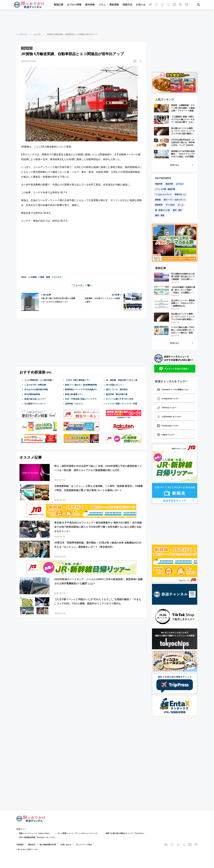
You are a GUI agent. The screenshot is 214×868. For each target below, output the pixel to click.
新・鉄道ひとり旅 (162, 210)
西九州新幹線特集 (32, 394)
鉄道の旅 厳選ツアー (74, 394)
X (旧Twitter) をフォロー (169, 417)
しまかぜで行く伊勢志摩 (35, 385)
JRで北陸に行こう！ (115, 385)
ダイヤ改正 (170, 205)
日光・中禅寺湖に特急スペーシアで (81, 399)
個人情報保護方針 (47, 845)
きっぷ (181, 205)
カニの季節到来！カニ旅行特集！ (39, 380)
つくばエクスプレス (163, 194)
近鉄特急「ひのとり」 (75, 403)
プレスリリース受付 (84, 845)
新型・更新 (160, 215)
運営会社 (32, 845)
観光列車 (169, 184)
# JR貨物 (32, 277)
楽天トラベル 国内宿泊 (117, 389)
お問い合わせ (66, 845)
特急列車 (159, 184)
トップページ (22, 34)
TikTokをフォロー (167, 408)
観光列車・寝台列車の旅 (117, 394)
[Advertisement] (107, 21)
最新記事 (59, 5)
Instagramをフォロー (168, 399)
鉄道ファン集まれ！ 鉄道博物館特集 (81, 385)
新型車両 (159, 205)
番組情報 (114, 5)
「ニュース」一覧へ (81, 285)
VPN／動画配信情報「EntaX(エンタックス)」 (38, 837)
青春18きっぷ (180, 194)
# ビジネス (57, 277)
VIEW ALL (175, 165)
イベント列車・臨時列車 (165, 189)
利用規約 (20, 845)
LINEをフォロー (166, 435)
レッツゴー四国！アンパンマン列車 (121, 403)
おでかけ (180, 184)
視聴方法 (127, 5)
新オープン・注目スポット (175, 200)
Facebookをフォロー (168, 426)
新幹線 (158, 200)
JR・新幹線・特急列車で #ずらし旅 (122, 380)
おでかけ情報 (74, 5)
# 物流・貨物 (44, 277)
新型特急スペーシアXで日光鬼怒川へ (81, 389)
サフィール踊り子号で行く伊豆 (120, 399)
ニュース (37, 34)
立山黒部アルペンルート (35, 403)
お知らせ (141, 5)
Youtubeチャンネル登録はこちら (173, 390)
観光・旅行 (177, 210)
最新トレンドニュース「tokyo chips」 (35, 833)
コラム (102, 5)
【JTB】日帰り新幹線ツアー (78, 380)
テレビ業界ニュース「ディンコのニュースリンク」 (78, 833)
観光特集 (90, 5)
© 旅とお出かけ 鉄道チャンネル (27, 849)
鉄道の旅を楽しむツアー (35, 399)
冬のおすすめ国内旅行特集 (36, 389)
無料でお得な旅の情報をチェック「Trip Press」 (125, 833)
